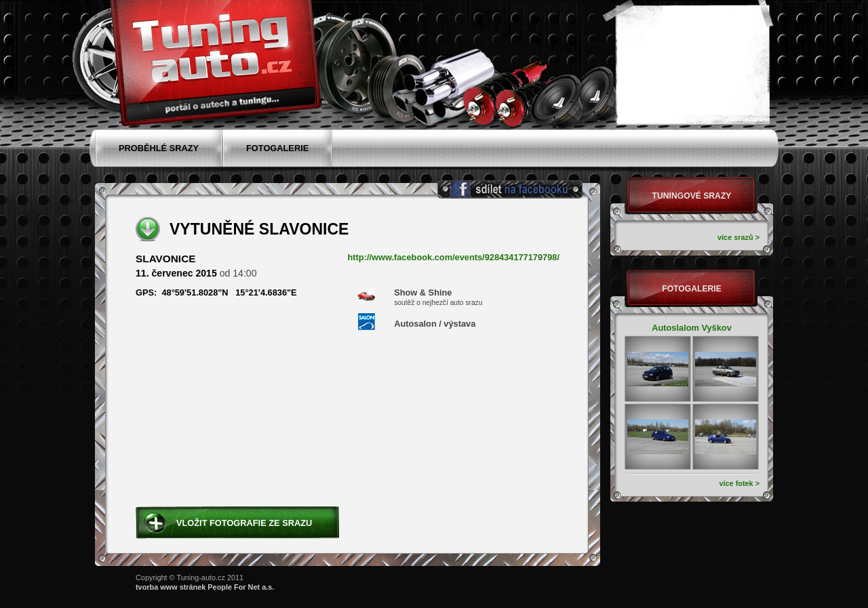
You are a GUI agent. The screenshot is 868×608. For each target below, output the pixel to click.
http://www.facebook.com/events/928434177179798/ (454, 258)
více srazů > (738, 237)
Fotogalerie (692, 289)
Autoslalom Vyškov (692, 328)
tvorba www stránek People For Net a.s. (205, 587)
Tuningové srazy (692, 196)
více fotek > (739, 483)
